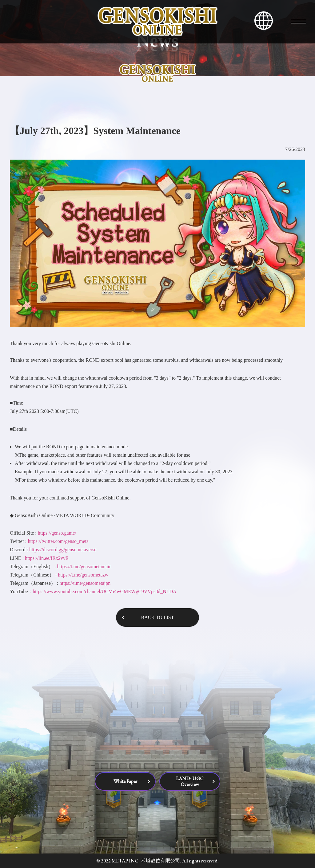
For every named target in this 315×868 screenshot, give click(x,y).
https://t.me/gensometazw (83, 575)
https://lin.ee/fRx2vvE (47, 558)
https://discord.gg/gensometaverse (63, 550)
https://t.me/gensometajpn (85, 583)
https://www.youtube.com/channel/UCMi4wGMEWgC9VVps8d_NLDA (104, 591)
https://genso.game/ (57, 533)
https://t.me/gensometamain (84, 566)
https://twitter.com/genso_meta (58, 541)
